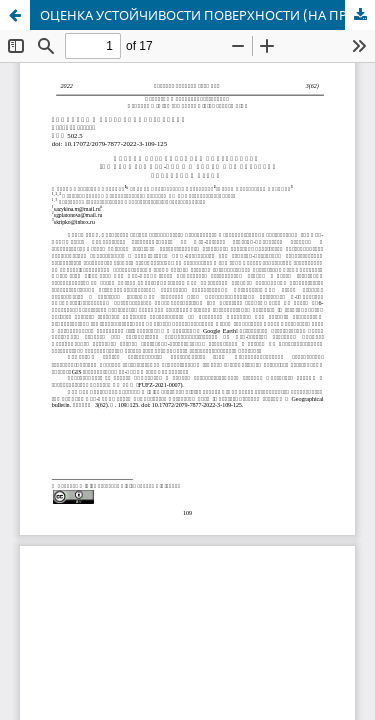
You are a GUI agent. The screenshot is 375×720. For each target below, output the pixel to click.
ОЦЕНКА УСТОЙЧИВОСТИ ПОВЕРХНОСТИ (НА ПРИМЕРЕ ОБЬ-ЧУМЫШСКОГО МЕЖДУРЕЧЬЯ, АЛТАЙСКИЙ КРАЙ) (207, 15)
